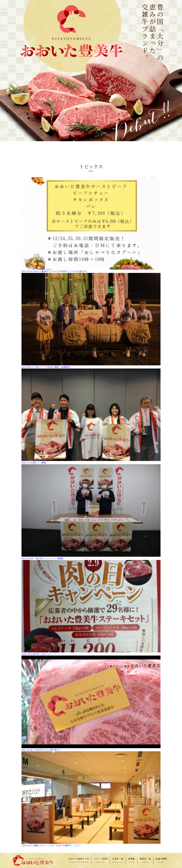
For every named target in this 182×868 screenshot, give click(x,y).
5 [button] (95, 220)
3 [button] (87, 220)
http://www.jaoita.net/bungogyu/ (31, 385)
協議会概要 (161, 859)
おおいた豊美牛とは (79, 859)
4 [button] (91, 220)
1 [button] (80, 220)
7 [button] (102, 220)
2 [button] (83, 220)
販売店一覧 (145, 859)
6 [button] (99, 220)
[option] (45, 197)
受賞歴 (132, 859)
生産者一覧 (118, 859)
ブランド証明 (101, 859)
